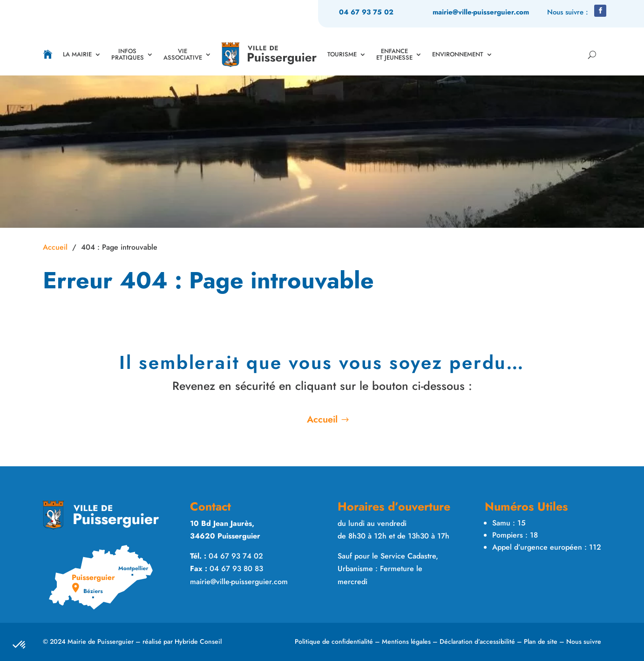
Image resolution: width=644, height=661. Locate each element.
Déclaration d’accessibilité (477, 641)
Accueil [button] (322, 419)
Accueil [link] (55, 247)
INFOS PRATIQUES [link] (128, 54)
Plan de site (541, 641)
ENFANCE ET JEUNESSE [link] (394, 54)
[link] (48, 55)
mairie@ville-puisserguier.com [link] (481, 12)
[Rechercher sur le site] (590, 55)
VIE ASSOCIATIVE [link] (183, 54)
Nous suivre (584, 641)
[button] (600, 11)
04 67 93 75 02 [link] (366, 12)
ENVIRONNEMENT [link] (458, 54)
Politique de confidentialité (334, 641)
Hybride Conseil (198, 641)
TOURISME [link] (342, 54)
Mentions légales (406, 641)
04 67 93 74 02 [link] (236, 556)
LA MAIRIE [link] (77, 54)
